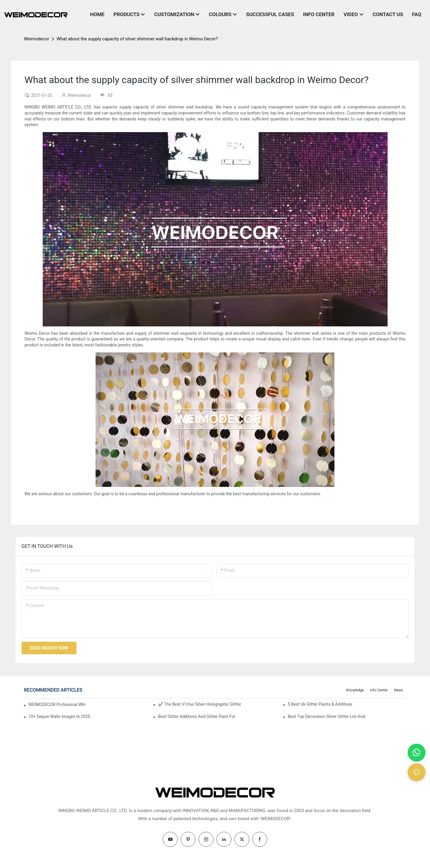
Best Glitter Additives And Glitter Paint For (197, 716)
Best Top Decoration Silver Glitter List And (327, 716)
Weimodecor (36, 39)
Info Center (379, 690)
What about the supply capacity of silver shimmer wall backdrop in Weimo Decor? (137, 39)
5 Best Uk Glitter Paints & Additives (320, 704)
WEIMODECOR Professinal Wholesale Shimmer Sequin (57, 705)
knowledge (355, 690)
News (399, 690)
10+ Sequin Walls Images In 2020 (59, 716)
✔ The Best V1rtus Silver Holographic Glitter (199, 704)
